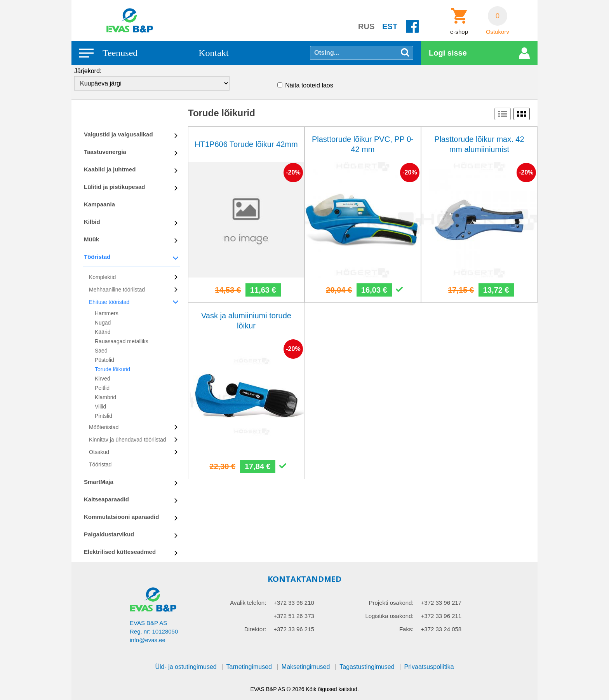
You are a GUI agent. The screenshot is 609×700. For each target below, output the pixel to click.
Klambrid (105, 397)
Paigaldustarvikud (109, 534)
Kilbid (92, 222)
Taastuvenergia (105, 152)
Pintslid (104, 416)
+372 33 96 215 (294, 629)
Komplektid (102, 277)
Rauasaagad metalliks (122, 341)
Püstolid (104, 360)
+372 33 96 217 (441, 603)
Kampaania (99, 204)
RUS (366, 26)
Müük (91, 239)
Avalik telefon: (248, 603)
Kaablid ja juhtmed (110, 169)
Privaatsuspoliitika (429, 667)
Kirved (103, 379)
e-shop (459, 32)
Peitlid (102, 388)
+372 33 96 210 (294, 603)
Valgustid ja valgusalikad (118, 134)
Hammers (107, 313)
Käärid (103, 332)
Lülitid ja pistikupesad (115, 187)
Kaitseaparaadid (106, 499)
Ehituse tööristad (109, 302)
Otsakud (99, 452)
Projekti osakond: (391, 603)
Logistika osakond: (389, 616)
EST (390, 26)
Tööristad (97, 257)
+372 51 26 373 (294, 616)
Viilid (100, 407)
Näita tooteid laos (309, 85)
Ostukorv (498, 32)
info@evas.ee (148, 640)
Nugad (103, 323)
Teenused (120, 53)
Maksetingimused (306, 667)
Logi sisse (448, 53)
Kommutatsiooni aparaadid (121, 517)
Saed (101, 351)
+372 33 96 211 (441, 616)
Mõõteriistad (104, 427)
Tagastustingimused (367, 667)
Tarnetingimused (249, 667)
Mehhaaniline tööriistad (117, 290)
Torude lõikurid (112, 369)
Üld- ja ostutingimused (186, 667)
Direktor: (255, 629)
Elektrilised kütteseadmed (120, 552)
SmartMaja (99, 482)
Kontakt (213, 53)
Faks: (406, 629)
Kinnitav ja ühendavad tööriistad (127, 440)
